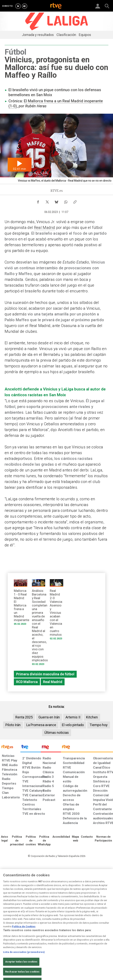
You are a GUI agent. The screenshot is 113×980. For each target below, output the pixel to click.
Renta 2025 (24, 717)
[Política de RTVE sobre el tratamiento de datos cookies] (31, 841)
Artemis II (73, 717)
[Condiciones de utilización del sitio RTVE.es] (5, 839)
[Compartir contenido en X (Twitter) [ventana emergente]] (47, 201)
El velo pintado (73, 725)
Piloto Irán (13, 725)
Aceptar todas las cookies (21, 970)
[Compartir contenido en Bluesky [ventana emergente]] (56, 201)
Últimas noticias (57, 733)
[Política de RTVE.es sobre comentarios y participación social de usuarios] (103, 839)
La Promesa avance (41, 725)
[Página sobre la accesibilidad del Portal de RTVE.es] (61, 837)
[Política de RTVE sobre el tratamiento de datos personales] (17, 841)
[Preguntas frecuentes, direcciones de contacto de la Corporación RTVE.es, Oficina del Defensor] (87, 837)
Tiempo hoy (99, 725)
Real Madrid (45, 228)
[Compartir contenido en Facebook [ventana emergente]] (38, 201)
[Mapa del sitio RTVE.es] (75, 839)
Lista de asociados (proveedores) (24, 960)
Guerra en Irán (49, 717)
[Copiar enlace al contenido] (75, 201)
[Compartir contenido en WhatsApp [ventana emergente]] (66, 201)
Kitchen (92, 717)
